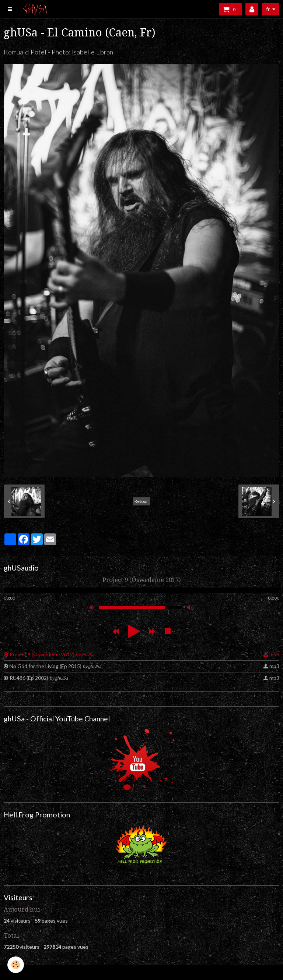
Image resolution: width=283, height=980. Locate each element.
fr (268, 9)
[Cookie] (16, 965)
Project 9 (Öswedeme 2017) (52, 654)
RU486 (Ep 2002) (39, 678)
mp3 (274, 654)
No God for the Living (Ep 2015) (55, 666)
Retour (141, 501)
